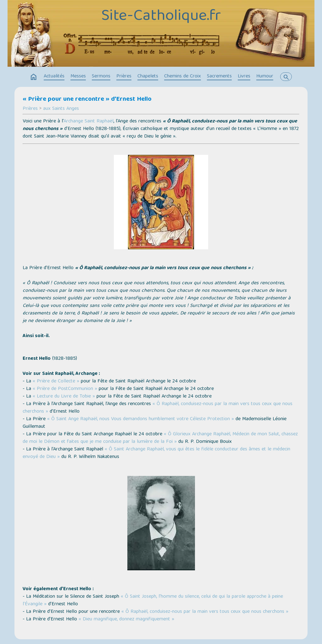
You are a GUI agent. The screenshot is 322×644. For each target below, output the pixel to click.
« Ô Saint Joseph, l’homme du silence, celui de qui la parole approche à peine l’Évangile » (153, 601)
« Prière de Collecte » (56, 381)
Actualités (54, 76)
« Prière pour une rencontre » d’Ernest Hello (87, 99)
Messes (78, 76)
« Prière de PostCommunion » (65, 389)
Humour (265, 76)
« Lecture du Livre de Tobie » (64, 397)
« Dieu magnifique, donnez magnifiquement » (126, 619)
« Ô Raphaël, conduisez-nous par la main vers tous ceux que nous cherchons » (158, 408)
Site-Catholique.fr (161, 17)
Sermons (101, 76)
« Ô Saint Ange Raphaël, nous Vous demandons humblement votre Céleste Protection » (141, 419)
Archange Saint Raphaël (89, 121)
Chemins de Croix (183, 76)
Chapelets (148, 76)
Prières (124, 76)
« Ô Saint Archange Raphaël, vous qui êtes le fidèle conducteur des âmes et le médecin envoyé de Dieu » (156, 453)
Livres (244, 76)
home (34, 77)
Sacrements (219, 76)
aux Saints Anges (61, 109)
